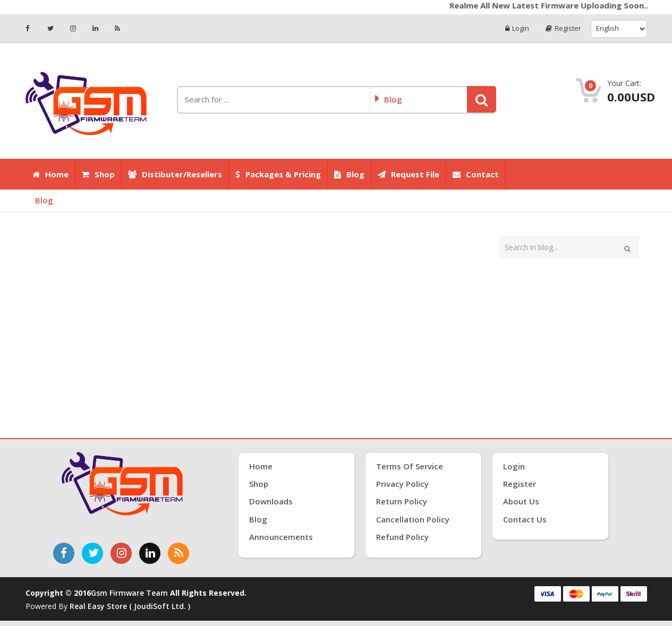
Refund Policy (402, 537)
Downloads (271, 501)
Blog (349, 174)
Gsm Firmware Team (130, 593)
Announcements (281, 537)
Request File (409, 174)
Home (50, 174)
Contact (476, 174)
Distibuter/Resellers (175, 174)
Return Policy (402, 501)
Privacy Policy (402, 484)
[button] (482, 99)
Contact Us (525, 519)
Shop (98, 174)
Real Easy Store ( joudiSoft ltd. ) (130, 606)
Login (517, 28)
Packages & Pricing (278, 174)
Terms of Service (410, 466)
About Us (521, 501)
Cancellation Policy (413, 519)
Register (563, 28)
